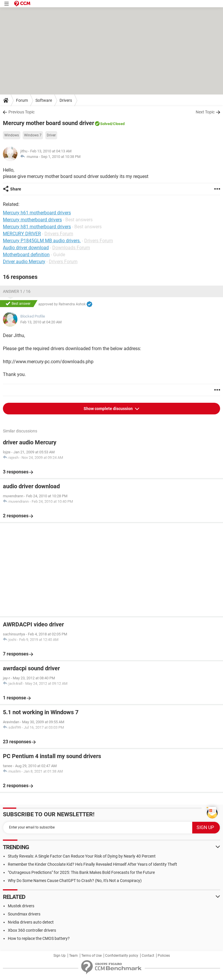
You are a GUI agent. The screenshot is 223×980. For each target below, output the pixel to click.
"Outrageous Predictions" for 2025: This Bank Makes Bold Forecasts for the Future (81, 872)
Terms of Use (91, 956)
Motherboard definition (26, 255)
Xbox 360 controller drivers (32, 930)
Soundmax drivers (24, 914)
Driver (51, 135)
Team (73, 956)
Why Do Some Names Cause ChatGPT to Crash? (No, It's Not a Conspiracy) (75, 881)
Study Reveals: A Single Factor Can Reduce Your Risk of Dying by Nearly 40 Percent (82, 856)
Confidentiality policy (122, 956)
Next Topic (205, 112)
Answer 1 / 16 (17, 291)
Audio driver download (26, 248)
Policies (164, 956)
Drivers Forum (59, 234)
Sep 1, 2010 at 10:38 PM (61, 157)
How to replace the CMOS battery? (39, 938)
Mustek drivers (21, 906)
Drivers (66, 100)
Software (44, 100)
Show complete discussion (109, 409)
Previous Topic (21, 112)
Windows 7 (33, 135)
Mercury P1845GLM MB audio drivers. (42, 241)
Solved (106, 124)
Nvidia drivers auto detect (31, 922)
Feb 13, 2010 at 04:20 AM (41, 322)
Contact (148, 956)
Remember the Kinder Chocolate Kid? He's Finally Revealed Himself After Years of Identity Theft (92, 864)
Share (16, 189)
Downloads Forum (71, 248)
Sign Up (60, 956)
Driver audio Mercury (24, 262)
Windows (12, 135)
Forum (22, 100)
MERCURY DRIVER (22, 234)
